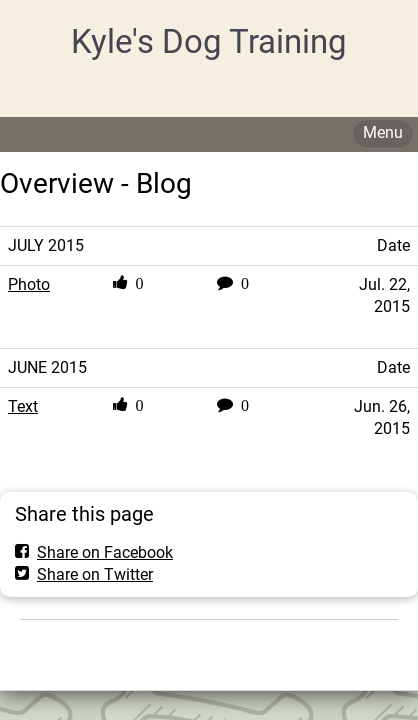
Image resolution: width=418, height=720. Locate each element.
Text (23, 406)
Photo (29, 284)
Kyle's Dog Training (209, 41)
